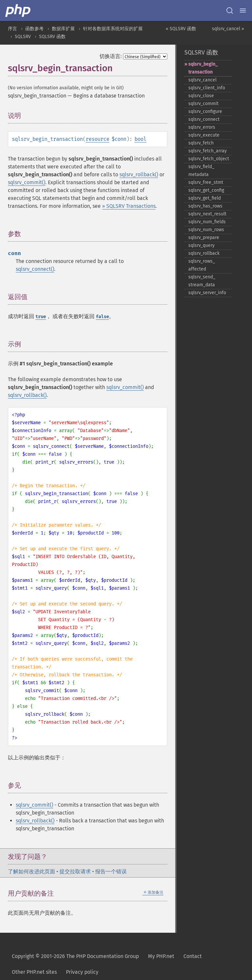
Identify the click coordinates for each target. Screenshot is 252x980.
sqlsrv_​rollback (204, 253)
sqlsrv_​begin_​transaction (203, 68)
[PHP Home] (18, 11)
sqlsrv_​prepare (204, 238)
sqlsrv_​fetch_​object (209, 159)
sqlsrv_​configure (205, 111)
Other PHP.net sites (34, 972)
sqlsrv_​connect (204, 119)
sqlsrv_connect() (35, 269)
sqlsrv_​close (201, 96)
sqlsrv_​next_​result (207, 214)
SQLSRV (23, 37)
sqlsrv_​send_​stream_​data (202, 281)
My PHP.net (161, 956)
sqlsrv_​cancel (202, 80)
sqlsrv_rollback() (139, 174)
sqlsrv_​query (201, 245)
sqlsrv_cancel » (228, 29)
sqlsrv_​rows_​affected (202, 265)
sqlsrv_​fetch (201, 143)
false (102, 317)
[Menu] (243, 11)
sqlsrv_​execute (204, 135)
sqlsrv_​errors (202, 127)
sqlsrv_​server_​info (207, 293)
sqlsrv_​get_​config (206, 190)
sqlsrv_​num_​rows (206, 230)
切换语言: (111, 56)
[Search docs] (230, 11)
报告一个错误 (111, 871)
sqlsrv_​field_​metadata (201, 171)
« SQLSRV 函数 (181, 29)
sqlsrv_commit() (27, 182)
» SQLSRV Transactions (129, 206)
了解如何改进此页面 (31, 871)
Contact (193, 956)
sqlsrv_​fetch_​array (208, 151)
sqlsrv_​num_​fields (207, 222)
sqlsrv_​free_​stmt (206, 182)
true (41, 317)
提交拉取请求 (75, 871)
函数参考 (34, 29)
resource (97, 139)
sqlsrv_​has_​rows (205, 206)
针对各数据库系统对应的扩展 (113, 29)
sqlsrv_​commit (203, 104)
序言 (12, 29)
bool (140, 139)
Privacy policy (82, 972)
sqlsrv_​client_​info (207, 88)
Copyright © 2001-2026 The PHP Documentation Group (75, 956)
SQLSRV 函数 (52, 37)
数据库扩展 (63, 29)
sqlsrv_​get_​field (205, 198)
